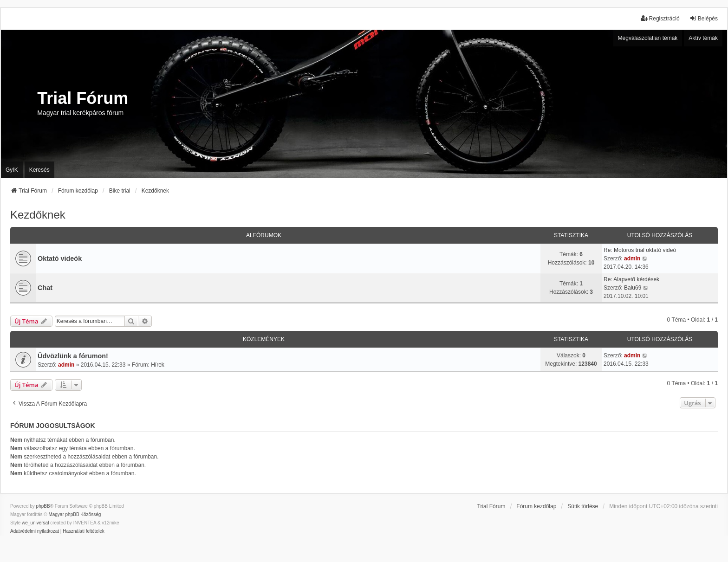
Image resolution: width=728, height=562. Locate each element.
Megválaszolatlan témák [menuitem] (648, 38)
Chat (45, 288)
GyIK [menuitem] (12, 170)
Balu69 (633, 288)
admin (632, 258)
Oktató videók (60, 258)
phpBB (43, 506)
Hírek (158, 365)
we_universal (35, 523)
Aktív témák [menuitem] (703, 38)
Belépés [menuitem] (704, 18)
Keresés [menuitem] (39, 170)
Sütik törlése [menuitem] (583, 506)
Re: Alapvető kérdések (631, 279)
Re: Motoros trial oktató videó (640, 250)
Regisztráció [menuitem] (660, 18)
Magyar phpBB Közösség (75, 514)
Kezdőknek (38, 215)
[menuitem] (35, 531)
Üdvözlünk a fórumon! (73, 356)
